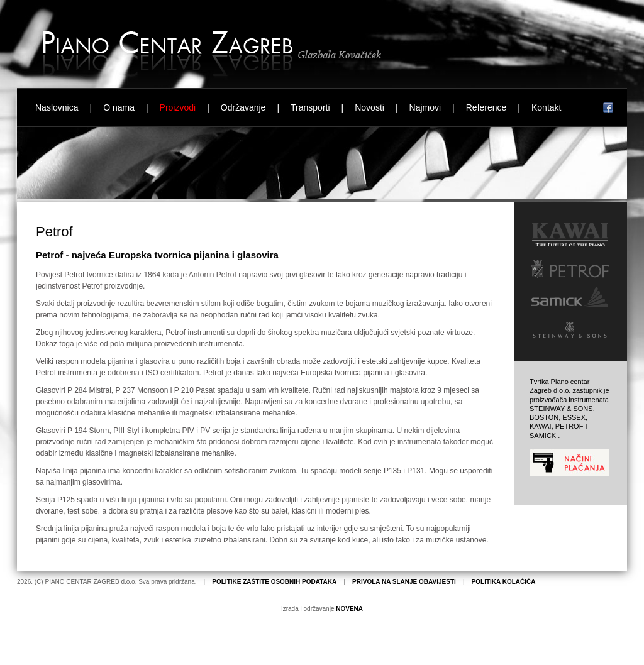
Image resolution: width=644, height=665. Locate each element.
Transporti (310, 107)
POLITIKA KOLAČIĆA (504, 582)
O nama (119, 107)
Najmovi (425, 107)
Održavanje (243, 107)
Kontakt (546, 107)
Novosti (369, 107)
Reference (486, 107)
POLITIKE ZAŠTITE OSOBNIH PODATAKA (274, 582)
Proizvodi (178, 107)
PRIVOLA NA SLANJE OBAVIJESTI (404, 582)
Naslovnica (57, 107)
